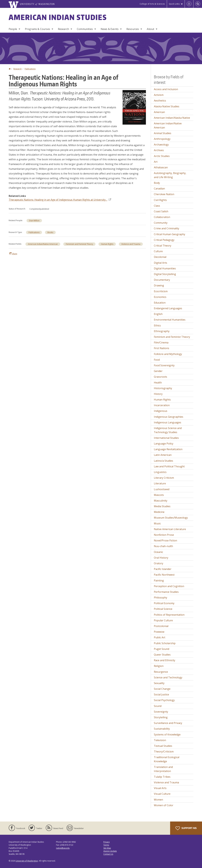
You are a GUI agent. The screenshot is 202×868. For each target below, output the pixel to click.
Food (157, 360)
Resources (133, 29)
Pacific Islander (163, 569)
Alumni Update (110, 851)
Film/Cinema (161, 343)
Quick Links (174, 4)
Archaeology (161, 145)
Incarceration (162, 405)
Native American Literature (170, 529)
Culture (158, 251)
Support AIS (186, 828)
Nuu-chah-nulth (163, 546)
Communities (85, 29)
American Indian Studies (58, 17)
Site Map (107, 848)
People (13, 29)
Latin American (163, 455)
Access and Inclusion (166, 89)
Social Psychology (164, 700)
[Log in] (189, 4)
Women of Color (164, 805)
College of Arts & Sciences (152, 4)
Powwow (159, 632)
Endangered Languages (168, 308)
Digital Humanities (165, 268)
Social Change (162, 689)
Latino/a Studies (163, 461)
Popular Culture (163, 620)
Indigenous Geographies (169, 417)
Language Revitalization (168, 449)
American (159, 112)
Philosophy (160, 598)
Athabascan (161, 167)
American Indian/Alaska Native (172, 118)
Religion (159, 666)
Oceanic (158, 552)
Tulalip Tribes (162, 777)
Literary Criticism (164, 478)
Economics (160, 297)
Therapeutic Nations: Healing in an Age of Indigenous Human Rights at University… (60, 200)
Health (158, 383)
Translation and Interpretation (163, 769)
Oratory (159, 563)
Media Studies (162, 506)
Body (157, 183)
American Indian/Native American (43, 244)
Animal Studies (163, 133)
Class (157, 206)
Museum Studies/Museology (171, 518)
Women (158, 800)
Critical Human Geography (169, 234)
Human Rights (107, 244)
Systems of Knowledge (167, 734)
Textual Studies (163, 746)
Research (63, 29)
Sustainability (162, 729)
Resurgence (161, 672)
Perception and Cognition (169, 586)
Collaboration (162, 217)
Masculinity (161, 501)
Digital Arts (160, 263)
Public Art (160, 637)
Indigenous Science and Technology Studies (168, 430)
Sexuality (159, 683)
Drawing (159, 285)
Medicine (159, 512)
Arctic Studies (162, 156)
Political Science (163, 609)
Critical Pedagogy (164, 240)
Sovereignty (161, 712)
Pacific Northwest (164, 575)
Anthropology (162, 139)
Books (50, 232)
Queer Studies (162, 655)
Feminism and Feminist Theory (79, 244)
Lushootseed (162, 489)
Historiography (163, 388)
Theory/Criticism (164, 752)
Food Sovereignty (164, 365)
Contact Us (108, 854)
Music (157, 523)
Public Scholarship (165, 643)
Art (156, 162)
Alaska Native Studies (167, 106)
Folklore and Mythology (168, 354)
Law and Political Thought (169, 466)
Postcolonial (161, 626)
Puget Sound (162, 649)
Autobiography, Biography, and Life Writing (170, 175)
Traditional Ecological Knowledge (167, 759)
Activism (159, 95)
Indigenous (161, 411)
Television (160, 740)
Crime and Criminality (166, 228)
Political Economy (164, 603)
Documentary (162, 280)
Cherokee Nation (164, 194)
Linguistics (160, 472)
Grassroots (160, 377)
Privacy (107, 842)
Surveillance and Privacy (168, 723)
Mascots (159, 495)
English (158, 314)
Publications (30, 69)
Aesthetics (160, 101)
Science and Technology (168, 677)
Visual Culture (162, 794)
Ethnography (162, 331)
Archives (159, 150)
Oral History (161, 558)
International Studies (166, 438)
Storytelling (161, 717)
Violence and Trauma (131, 244)
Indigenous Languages (168, 422)
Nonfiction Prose (164, 535)
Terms (106, 845)
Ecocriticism (161, 291)
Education (160, 303)
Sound (158, 706)
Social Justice (161, 694)
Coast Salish (161, 211)
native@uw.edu (63, 848)
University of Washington (27, 861)
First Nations (162, 348)
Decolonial (160, 257)
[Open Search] (198, 4)
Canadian (159, 189)
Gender (158, 371)
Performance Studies (166, 592)
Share (13, 254)
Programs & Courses (37, 29)
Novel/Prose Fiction (165, 540)
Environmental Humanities (170, 320)
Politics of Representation (169, 615)
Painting (159, 581)
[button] (134, 107)
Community (161, 223)
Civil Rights (160, 200)
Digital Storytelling (165, 274)
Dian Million (34, 221)
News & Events (110, 29)
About (150, 29)
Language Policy (164, 444)
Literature (160, 483)
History (158, 394)
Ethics (157, 325)
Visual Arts (160, 788)
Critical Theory (163, 246)
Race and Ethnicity (165, 660)
